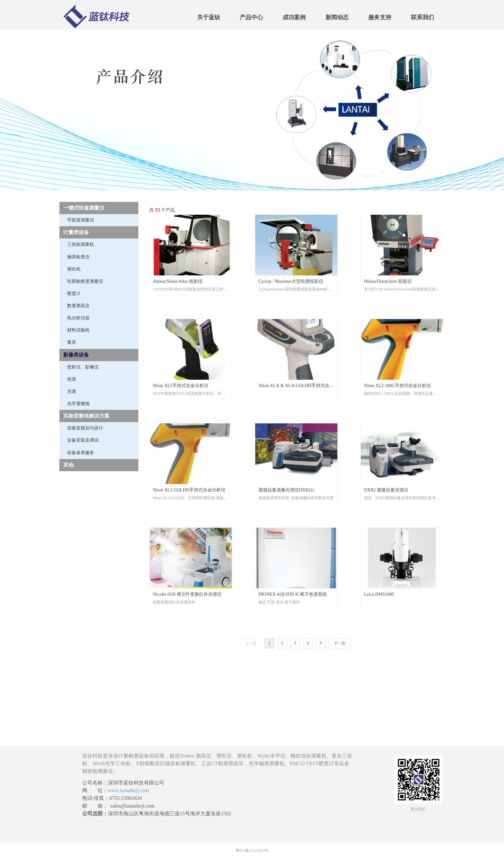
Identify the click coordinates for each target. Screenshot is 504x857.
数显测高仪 (78, 306)
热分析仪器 (78, 318)
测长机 (74, 269)
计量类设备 (76, 232)
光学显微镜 (78, 404)
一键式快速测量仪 (84, 208)
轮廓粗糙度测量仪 (85, 281)
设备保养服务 (81, 453)
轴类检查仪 (78, 257)
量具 (72, 342)
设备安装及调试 (83, 440)
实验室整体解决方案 (86, 416)
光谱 (72, 391)
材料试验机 (78, 330)
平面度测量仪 (81, 220)
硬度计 (74, 294)
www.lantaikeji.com (129, 790)
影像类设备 (76, 355)
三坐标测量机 (81, 244)
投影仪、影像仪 (83, 367)
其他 (68, 465)
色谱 (72, 379)
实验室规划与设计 (85, 428)
